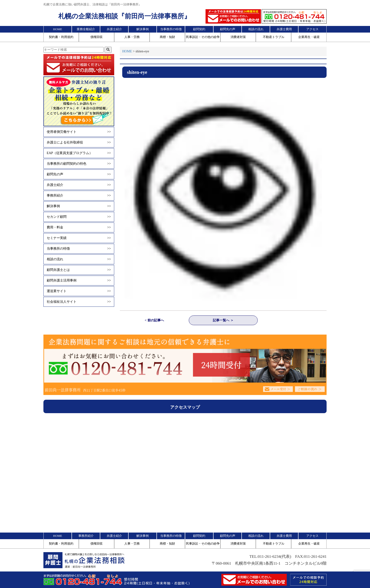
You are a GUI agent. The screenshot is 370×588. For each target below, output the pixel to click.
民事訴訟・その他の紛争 (203, 37)
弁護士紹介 (114, 29)
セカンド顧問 (79, 217)
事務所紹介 (79, 196)
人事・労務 (132, 37)
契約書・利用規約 (61, 37)
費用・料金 (79, 227)
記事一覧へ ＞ (223, 321)
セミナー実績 (79, 238)
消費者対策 (238, 37)
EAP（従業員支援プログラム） (79, 153)
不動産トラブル (274, 37)
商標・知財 (167, 37)
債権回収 (97, 37)
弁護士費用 (284, 29)
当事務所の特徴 (171, 29)
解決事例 (143, 29)
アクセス (312, 29)
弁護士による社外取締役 (79, 143)
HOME (58, 29)
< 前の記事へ (154, 321)
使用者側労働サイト (79, 132)
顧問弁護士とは (79, 270)
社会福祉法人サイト (79, 302)
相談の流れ (256, 29)
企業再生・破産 (309, 37)
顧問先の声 (228, 29)
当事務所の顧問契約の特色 (79, 164)
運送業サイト (79, 291)
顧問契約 (199, 29)
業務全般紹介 (86, 29)
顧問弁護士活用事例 (79, 281)
